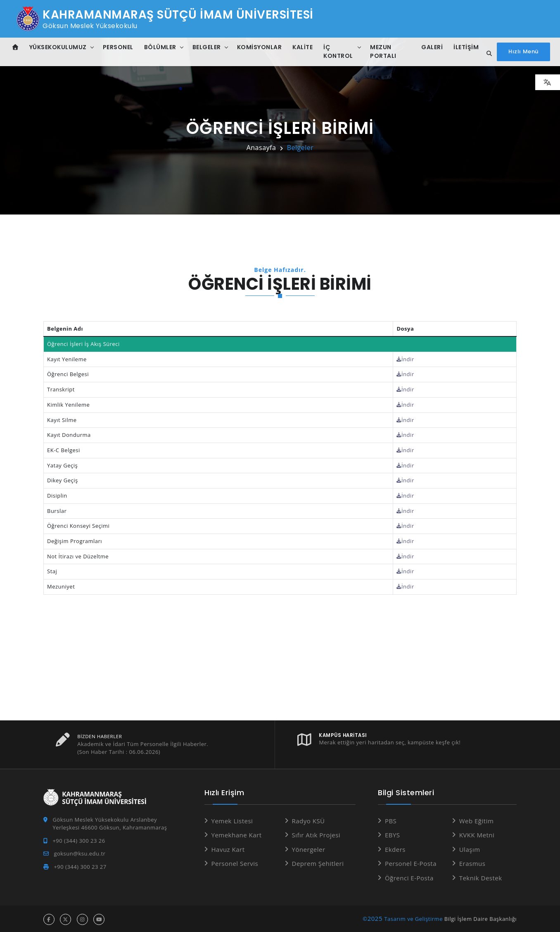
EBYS (393, 834)
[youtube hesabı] (99, 918)
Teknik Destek (481, 877)
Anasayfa (261, 148)
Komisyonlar (260, 47)
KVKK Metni (477, 834)
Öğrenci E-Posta (409, 877)
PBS (391, 820)
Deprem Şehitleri (318, 862)
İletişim (466, 47)
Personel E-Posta (411, 862)
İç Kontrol (338, 51)
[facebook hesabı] (49, 918)
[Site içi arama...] (487, 54)
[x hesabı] (65, 918)
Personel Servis (235, 862)
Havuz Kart (228, 848)
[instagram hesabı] (82, 918)
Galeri (432, 47)
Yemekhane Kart (237, 834)
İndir (406, 359)
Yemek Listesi (232, 820)
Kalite (303, 47)
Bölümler (160, 47)
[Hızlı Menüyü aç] (523, 52)
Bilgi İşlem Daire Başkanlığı (481, 918)
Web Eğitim (477, 820)
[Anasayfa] (15, 47)
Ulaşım (470, 848)
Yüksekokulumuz (58, 47)
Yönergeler (309, 848)
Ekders (395, 848)
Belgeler (207, 47)
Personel (118, 47)
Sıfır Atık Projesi (316, 834)
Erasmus (472, 862)
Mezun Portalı (383, 51)
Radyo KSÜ (308, 820)
